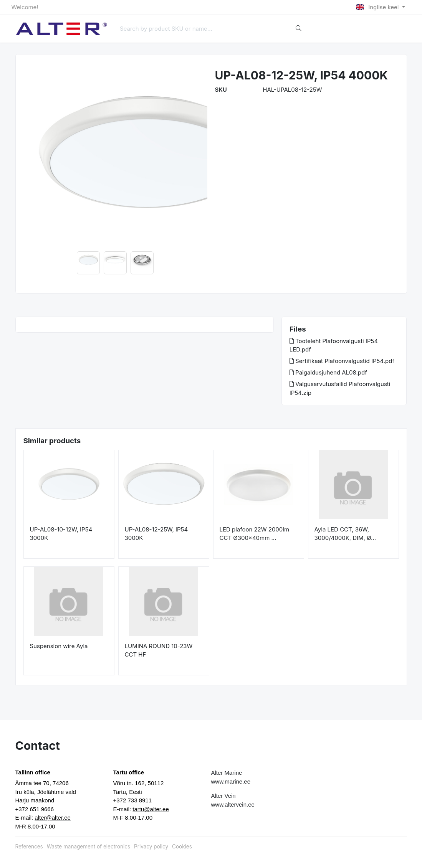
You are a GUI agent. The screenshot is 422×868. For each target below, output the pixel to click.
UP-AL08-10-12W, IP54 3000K (61, 534)
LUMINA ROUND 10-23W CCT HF (159, 650)
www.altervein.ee (233, 804)
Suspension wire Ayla (59, 646)
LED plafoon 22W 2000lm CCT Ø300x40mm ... (255, 534)
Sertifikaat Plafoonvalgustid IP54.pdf (342, 361)
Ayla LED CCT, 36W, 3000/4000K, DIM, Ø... (345, 534)
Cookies (182, 847)
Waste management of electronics (89, 847)
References (29, 847)
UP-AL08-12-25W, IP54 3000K (156, 534)
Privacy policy (151, 847)
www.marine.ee (231, 781)
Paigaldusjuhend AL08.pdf (328, 372)
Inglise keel (378, 7)
